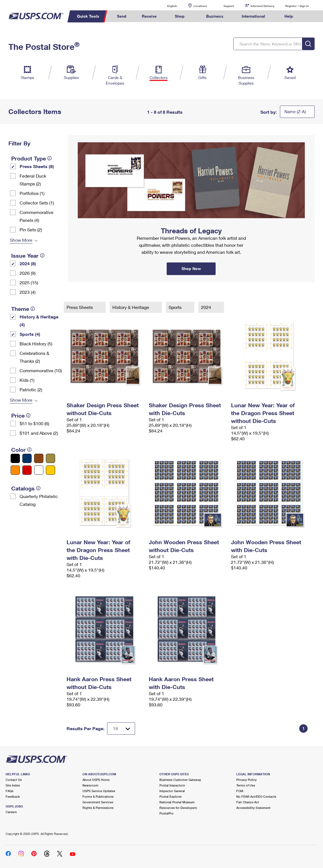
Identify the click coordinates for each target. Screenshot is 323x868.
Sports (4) (30, 334)
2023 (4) (28, 292)
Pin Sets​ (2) (31, 230)
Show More (21, 240)
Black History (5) (36, 344)
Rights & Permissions (98, 808)
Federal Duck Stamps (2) (33, 180)
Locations (200, 6)
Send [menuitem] (122, 16)
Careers (11, 812)
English (166, 6)
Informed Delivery (262, 6)
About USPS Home (96, 780)
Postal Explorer (171, 796)
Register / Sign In (297, 6)
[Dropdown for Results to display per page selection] (121, 729)
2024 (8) (28, 263)
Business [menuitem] (215, 16)
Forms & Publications (98, 796)
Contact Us (14, 780)
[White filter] (39, 470)
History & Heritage (131, 307)
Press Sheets (80, 307)
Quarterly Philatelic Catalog (39, 500)
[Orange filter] (15, 470)
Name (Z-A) (295, 111)
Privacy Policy (247, 780)
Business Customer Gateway (180, 780)
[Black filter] (15, 458)
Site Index (13, 785)
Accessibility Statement (253, 808)
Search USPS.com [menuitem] (311, 16)
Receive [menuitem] (149, 16)
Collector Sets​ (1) (37, 203)
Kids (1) (27, 380)
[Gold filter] (50, 458)
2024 (207, 307)
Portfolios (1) (32, 193)
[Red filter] (27, 470)
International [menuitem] (253, 16)
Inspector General (172, 791)
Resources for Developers (178, 808)
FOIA (240, 791)
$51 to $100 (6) (34, 423)
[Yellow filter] (50, 470)
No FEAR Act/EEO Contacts (256, 796)
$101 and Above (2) (39, 433)
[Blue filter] (27, 458)
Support (229, 6)
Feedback (13, 796)
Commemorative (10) (41, 370)
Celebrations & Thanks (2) (34, 357)
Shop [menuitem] (180, 16)
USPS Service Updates (99, 791)
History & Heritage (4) (39, 321)
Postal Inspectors (172, 785)
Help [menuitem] (289, 16)
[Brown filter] (39, 458)
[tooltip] (49, 158)
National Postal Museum (177, 802)
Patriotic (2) (31, 389)
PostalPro (167, 813)
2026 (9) (28, 273)
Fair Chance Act (248, 802)
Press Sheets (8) (37, 166)
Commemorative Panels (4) (36, 216)
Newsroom (90, 785)
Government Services (98, 802)
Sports (176, 307)
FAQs (10, 791)
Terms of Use (246, 785)
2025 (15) (29, 282)
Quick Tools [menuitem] (88, 16)
